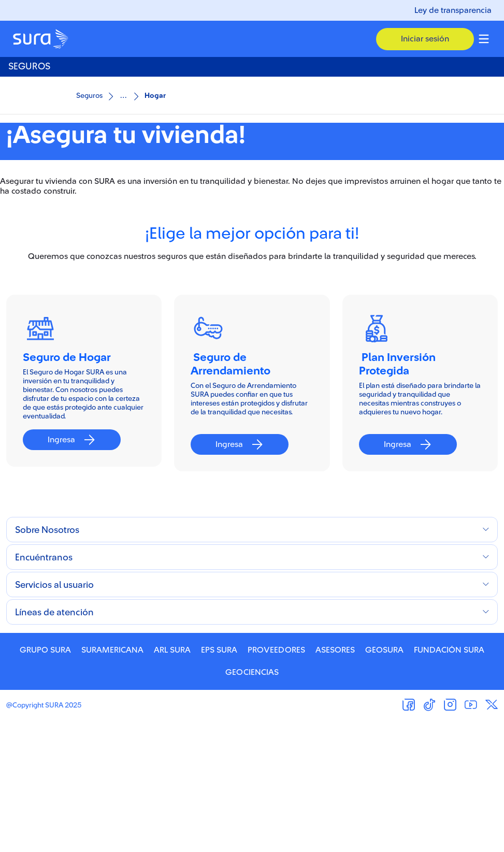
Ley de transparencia (453, 10)
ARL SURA (172, 781)
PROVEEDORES (276, 781)
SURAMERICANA (112, 781)
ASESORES (335, 781)
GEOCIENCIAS (252, 803)
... (124, 95)
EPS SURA (219, 781)
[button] (425, 39)
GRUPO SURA (45, 781)
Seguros (89, 96)
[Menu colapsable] (484, 39)
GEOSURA (384, 781)
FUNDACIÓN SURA (449, 781)
